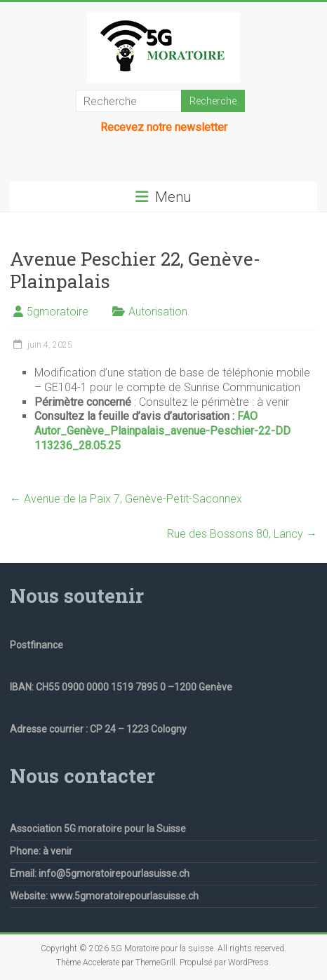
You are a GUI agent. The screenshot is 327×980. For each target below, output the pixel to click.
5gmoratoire (58, 312)
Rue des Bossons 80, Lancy (242, 534)
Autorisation (158, 312)
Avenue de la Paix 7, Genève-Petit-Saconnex (126, 499)
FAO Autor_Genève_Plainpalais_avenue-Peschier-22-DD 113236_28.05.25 (162, 431)
